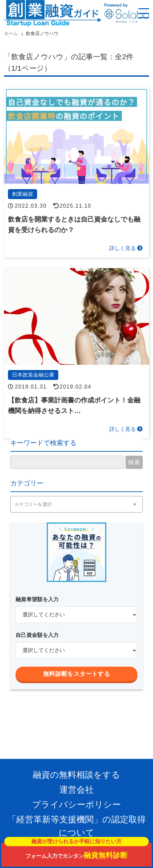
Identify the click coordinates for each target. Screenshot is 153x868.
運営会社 (76, 790)
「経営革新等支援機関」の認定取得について (77, 826)
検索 (134, 462)
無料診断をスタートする (76, 674)
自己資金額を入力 (37, 635)
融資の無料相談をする (76, 775)
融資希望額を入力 (37, 599)
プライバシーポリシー (76, 805)
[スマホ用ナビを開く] (144, 13)
